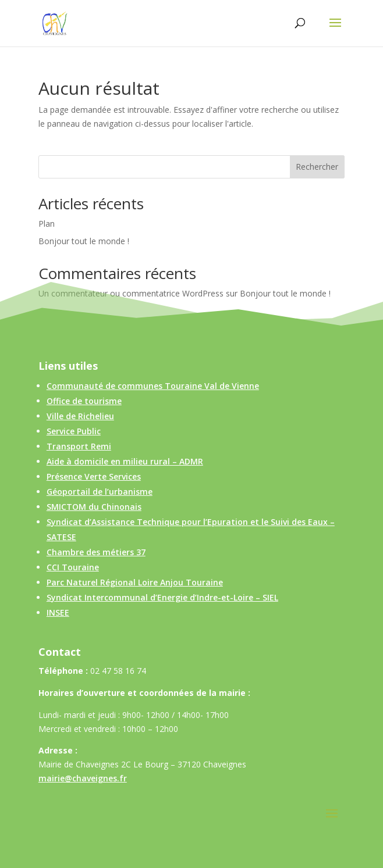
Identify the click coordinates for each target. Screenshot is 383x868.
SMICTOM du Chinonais (94, 507)
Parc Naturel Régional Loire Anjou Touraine (135, 582)
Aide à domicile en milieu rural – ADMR (125, 461)
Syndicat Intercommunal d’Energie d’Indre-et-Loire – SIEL (162, 597)
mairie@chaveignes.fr (83, 778)
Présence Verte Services (94, 476)
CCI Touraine (73, 567)
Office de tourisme (84, 401)
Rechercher (317, 167)
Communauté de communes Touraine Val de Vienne (153, 386)
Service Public (74, 431)
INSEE (58, 612)
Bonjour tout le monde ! (84, 241)
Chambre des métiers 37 (96, 552)
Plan (47, 224)
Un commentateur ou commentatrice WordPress (131, 293)
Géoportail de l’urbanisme (100, 492)
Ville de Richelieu (80, 416)
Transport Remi (79, 446)
